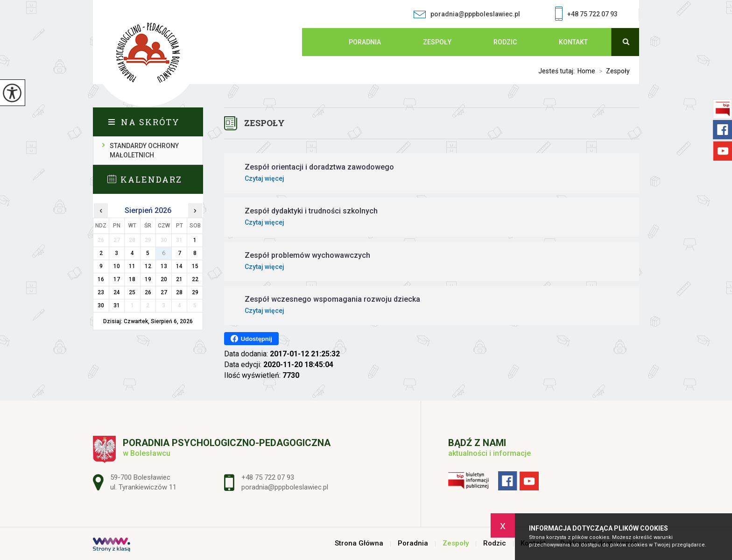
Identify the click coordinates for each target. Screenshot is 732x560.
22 (195, 279)
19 (148, 279)
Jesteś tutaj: (558, 71)
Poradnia (365, 42)
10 (117, 266)
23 (101, 292)
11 (132, 266)
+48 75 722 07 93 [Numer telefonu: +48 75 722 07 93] (268, 477)
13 (164, 266)
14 (179, 266)
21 (179, 279)
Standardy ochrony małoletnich (144, 150)
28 (179, 292)
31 (117, 305)
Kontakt (573, 42)
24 (117, 292)
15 (195, 266)
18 (132, 279)
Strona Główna (321, 42)
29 (195, 292)
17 (117, 279)
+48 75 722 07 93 (586, 15)
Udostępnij (251, 339)
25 (132, 292)
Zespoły (437, 42)
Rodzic (505, 42)
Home (586, 71)
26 (148, 292)
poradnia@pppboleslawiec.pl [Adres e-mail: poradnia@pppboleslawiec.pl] (285, 487)
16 (101, 279)
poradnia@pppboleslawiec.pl (467, 14)
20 (164, 279)
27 (164, 292)
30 (101, 305)
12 (148, 266)
